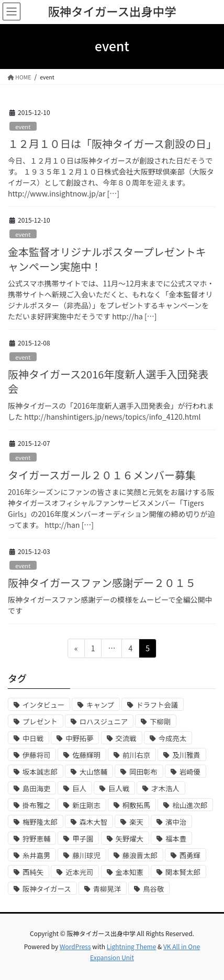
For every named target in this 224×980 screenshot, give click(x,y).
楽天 (136, 822)
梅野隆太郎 (40, 822)
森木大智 (93, 822)
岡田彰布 (143, 772)
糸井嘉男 (36, 855)
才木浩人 (165, 788)
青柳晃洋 (107, 889)
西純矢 (33, 872)
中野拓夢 (79, 738)
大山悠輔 (93, 772)
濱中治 (176, 822)
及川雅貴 (186, 755)
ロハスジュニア (104, 722)
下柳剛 (160, 722)
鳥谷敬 (153, 889)
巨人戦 (119, 788)
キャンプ (100, 705)
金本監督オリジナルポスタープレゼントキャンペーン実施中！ (107, 259)
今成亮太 (172, 738)
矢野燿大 (130, 839)
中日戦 (33, 738)
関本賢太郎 (183, 872)
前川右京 (136, 755)
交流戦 (126, 738)
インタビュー (43, 705)
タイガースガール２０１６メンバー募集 (102, 475)
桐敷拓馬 (136, 805)
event (23, 126)
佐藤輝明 (86, 755)
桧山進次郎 (190, 805)
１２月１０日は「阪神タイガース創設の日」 (112, 143)
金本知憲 (130, 872)
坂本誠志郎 (40, 772)
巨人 (79, 788)
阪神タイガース (47, 889)
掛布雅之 (36, 805)
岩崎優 (190, 772)
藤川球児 (86, 855)
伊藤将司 (36, 755)
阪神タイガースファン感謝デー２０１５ (102, 583)
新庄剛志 (86, 805)
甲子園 (83, 839)
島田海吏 (36, 788)
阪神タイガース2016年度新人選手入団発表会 (108, 381)
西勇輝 (190, 855)
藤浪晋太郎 (140, 855)
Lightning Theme (132, 946)
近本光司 (79, 872)
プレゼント (40, 722)
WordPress (75, 946)
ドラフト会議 (157, 705)
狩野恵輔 (36, 839)
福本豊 (176, 839)
